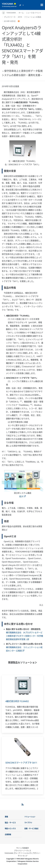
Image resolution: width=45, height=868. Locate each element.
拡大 (22, 496)
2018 (20, 17)
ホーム (21, 13)
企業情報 (8, 834)
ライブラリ (28, 823)
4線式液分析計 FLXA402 (17, 701)
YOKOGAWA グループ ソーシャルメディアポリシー (22, 853)
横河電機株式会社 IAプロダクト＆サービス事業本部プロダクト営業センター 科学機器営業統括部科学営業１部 (24, 636)
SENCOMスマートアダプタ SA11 (21, 763)
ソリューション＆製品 (33, 17)
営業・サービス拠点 (31, 829)
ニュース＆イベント (34, 13)
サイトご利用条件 (23, 848)
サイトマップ (23, 856)
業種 (6, 817)
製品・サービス (10, 823)
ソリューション (30, 817)
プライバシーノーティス (22, 851)
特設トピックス (10, 829)
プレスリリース (10, 17)
